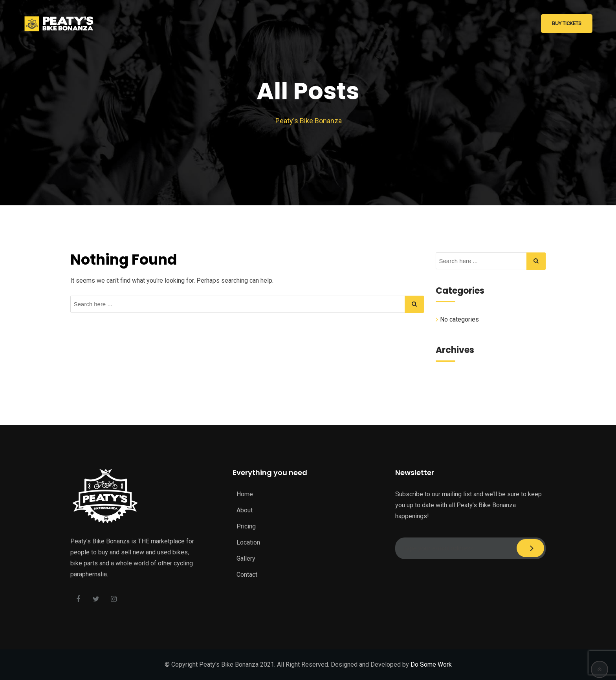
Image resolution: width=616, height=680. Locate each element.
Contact (247, 575)
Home (245, 494)
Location (248, 542)
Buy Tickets (567, 23)
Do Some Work (431, 664)
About (245, 510)
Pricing (246, 526)
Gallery (246, 558)
